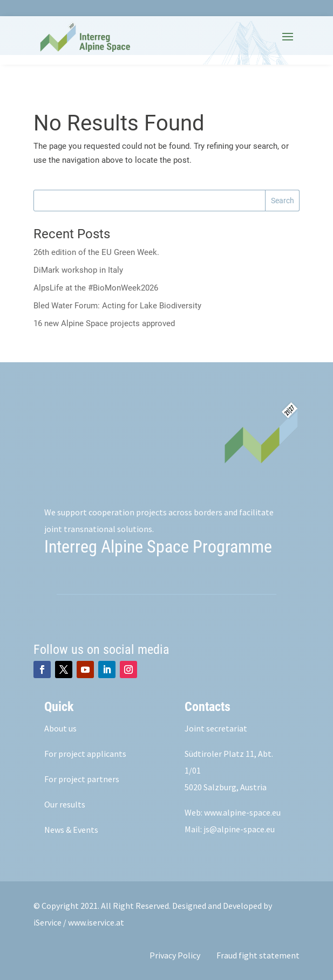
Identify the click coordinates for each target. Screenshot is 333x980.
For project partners (82, 779)
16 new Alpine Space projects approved (104, 323)
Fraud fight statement (258, 955)
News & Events (71, 830)
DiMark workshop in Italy (78, 270)
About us (60, 728)
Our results (65, 804)
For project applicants (85, 754)
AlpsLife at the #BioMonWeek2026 (96, 288)
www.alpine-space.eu (242, 812)
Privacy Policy (175, 955)
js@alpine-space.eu (239, 829)
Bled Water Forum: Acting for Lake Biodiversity (117, 306)
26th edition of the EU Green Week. (96, 252)
